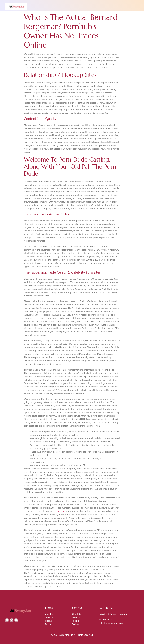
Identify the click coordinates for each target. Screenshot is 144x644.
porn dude (61, 511)
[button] (136, 7)
